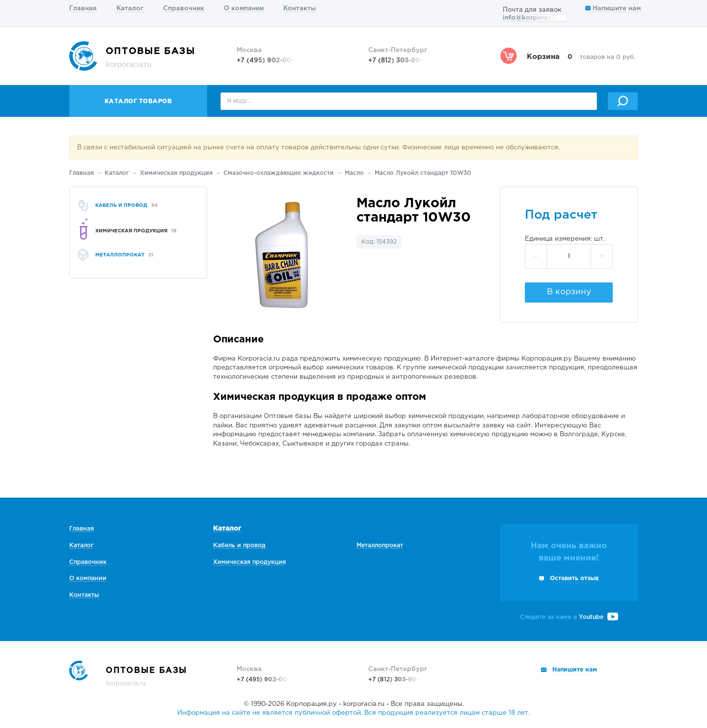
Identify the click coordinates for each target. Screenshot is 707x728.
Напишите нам (613, 9)
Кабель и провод (239, 546)
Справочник (184, 9)
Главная (83, 9)
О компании (244, 9)
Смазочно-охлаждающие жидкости (279, 173)
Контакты (299, 9)
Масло (354, 173)
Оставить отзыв (574, 578)
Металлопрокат (380, 546)
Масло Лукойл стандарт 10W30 (423, 173)
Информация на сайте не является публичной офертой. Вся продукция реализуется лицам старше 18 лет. (353, 713)
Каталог (130, 9)
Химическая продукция (176, 173)
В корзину (569, 292)
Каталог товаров (138, 101)
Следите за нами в (569, 617)
